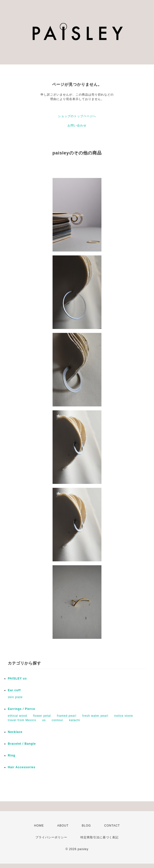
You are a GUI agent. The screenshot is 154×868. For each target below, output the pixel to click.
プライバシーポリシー (51, 837)
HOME (39, 826)
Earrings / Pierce (22, 709)
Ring (12, 755)
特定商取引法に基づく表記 (99, 837)
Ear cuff (14, 690)
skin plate (15, 697)
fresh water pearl (95, 716)
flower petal (42, 716)
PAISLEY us (17, 679)
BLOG (86, 826)
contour (57, 720)
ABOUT (63, 826)
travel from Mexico (22, 720)
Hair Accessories (22, 767)
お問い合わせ (77, 126)
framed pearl (67, 716)
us (44, 720)
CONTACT (112, 826)
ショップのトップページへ (77, 116)
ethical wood (17, 716)
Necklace (15, 732)
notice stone (124, 716)
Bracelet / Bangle (22, 744)
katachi (75, 720)
